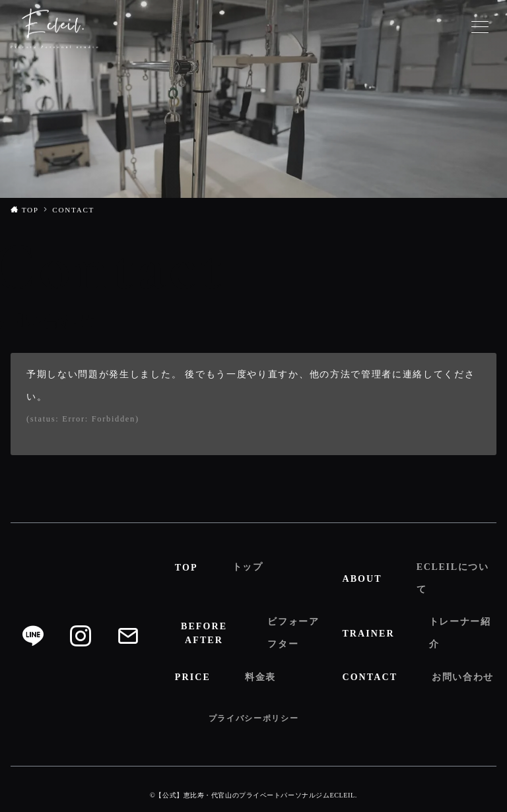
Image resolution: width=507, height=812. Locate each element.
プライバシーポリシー (254, 718)
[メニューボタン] (480, 28)
